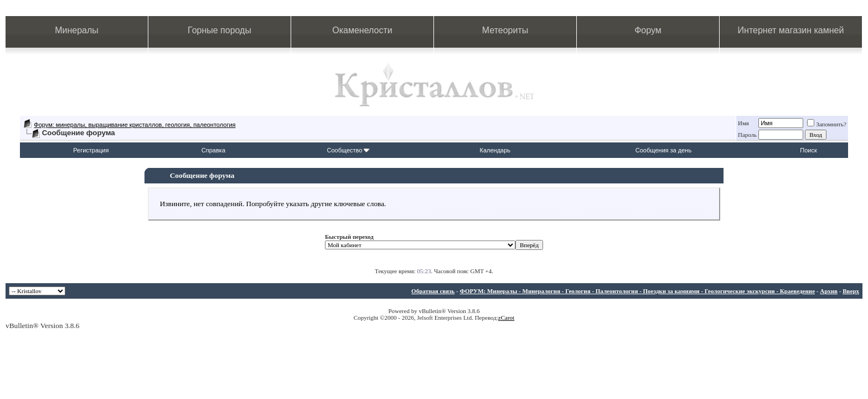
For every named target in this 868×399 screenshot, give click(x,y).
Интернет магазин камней (791, 30)
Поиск (808, 150)
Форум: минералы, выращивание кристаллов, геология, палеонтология (135, 125)
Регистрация (91, 150)
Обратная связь (433, 291)
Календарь (495, 150)
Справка (213, 150)
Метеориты (505, 30)
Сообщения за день (663, 150)
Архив (829, 291)
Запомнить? (827, 124)
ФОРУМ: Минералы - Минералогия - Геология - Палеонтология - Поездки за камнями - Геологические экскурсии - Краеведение (637, 291)
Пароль (747, 135)
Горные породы (219, 30)
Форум (648, 30)
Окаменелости (362, 30)
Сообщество (348, 150)
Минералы (77, 30)
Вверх (851, 291)
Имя (743, 123)
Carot (508, 318)
